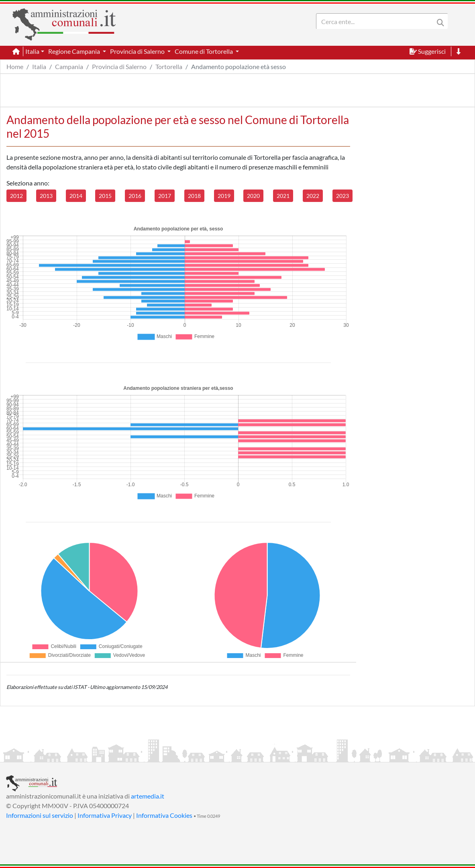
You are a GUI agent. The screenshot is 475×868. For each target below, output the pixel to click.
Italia (39, 66)
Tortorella (169, 66)
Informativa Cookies (164, 815)
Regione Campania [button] (75, 51)
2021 (283, 196)
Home (15, 66)
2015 (105, 196)
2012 (16, 196)
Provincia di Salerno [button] (138, 51)
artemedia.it (148, 796)
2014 (76, 196)
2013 (46, 196)
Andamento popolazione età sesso (239, 66)
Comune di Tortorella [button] (204, 51)
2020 (253, 196)
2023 (342, 196)
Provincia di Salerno (119, 66)
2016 (135, 196)
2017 (165, 196)
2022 (313, 196)
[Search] (377, 21)
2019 (224, 196)
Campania (69, 66)
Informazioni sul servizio (40, 815)
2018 (194, 196)
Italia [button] (32, 51)
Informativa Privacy (105, 815)
